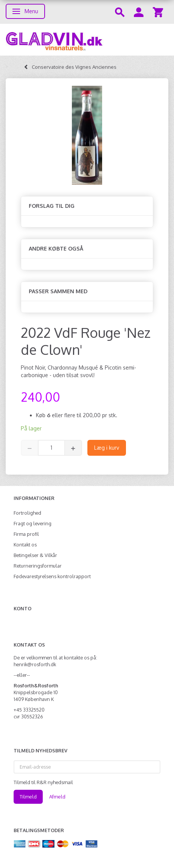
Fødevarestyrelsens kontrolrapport (52, 576)
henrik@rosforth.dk (35, 664)
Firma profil (26, 534)
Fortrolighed (27, 513)
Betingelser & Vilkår (35, 555)
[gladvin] (87, 40)
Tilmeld (28, 797)
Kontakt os (25, 545)
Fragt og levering (33, 523)
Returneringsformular (38, 566)
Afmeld (57, 797)
